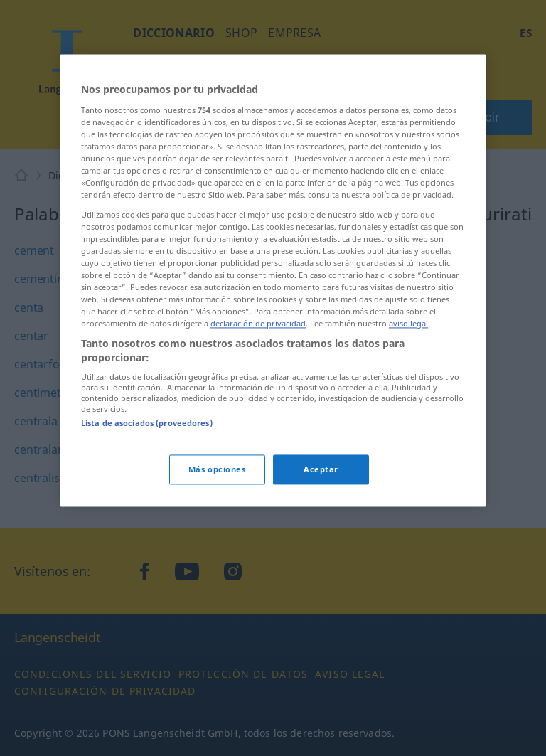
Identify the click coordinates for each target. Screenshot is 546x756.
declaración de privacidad (258, 324)
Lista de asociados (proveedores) (147, 424)
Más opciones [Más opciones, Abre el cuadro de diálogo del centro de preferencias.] (217, 469)
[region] (273, 281)
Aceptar (321, 469)
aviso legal (408, 324)
